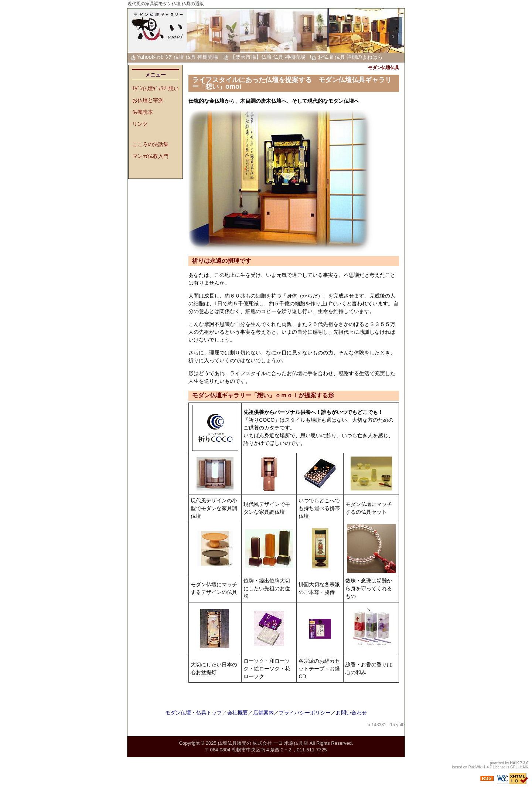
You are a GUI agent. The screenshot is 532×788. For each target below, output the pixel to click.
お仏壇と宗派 (148, 100)
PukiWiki (475, 767)
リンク (140, 124)
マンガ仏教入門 (150, 156)
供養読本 (143, 112)
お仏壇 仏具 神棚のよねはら (350, 57)
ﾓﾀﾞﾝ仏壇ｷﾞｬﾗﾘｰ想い (156, 88)
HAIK (515, 763)
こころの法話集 (150, 144)
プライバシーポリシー (305, 713)
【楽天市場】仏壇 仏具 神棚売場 (268, 57)
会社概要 (238, 713)
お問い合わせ (351, 713)
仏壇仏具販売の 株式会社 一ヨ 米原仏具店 (263, 743)
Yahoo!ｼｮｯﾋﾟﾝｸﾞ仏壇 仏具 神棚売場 (178, 57)
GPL (514, 767)
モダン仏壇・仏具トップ (194, 713)
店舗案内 (263, 713)
